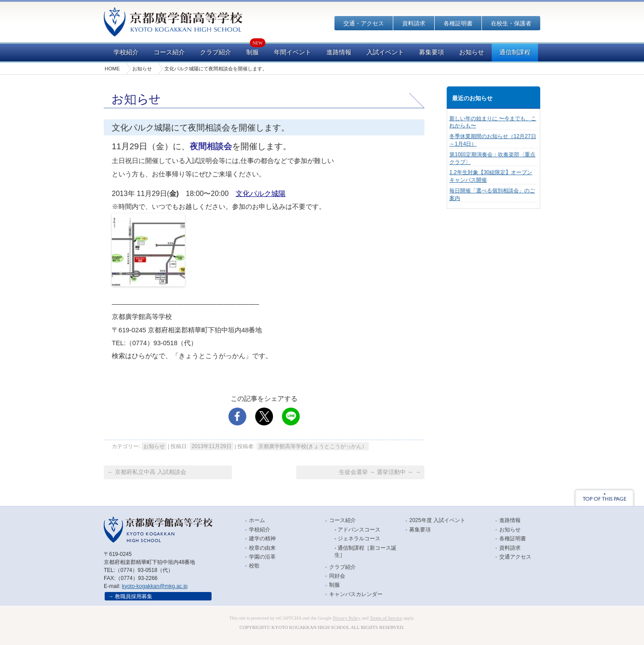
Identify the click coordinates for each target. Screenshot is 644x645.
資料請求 (414, 23)
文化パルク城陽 (261, 194)
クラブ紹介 (216, 52)
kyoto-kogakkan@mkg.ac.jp (155, 586)
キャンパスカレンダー (356, 594)
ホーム (257, 520)
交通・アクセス (364, 23)
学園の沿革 (262, 557)
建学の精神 (262, 539)
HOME (112, 69)
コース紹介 (169, 52)
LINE (291, 416)
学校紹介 (126, 52)
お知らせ (472, 52)
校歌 (254, 566)
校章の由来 (262, 548)
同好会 (337, 576)
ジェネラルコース (359, 539)
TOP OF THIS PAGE (604, 497)
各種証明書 (458, 23)
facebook (237, 416)
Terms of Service (386, 618)
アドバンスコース (359, 530)
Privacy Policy (346, 618)
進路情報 (339, 52)
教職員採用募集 (134, 596)
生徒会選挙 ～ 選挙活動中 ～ (380, 472)
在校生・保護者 (511, 23)
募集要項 (432, 52)
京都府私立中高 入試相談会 (147, 472)
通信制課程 (515, 52)
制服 (253, 52)
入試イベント (385, 52)
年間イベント (293, 52)
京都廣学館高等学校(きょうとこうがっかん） (313, 446)
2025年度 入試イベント (437, 520)
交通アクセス (515, 557)
